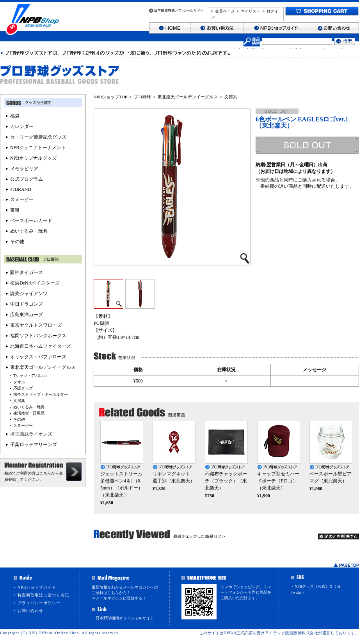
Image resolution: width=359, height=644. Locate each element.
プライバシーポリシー (39, 603)
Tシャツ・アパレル (30, 376)
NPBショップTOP (110, 97)
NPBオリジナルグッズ (33, 158)
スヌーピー (22, 199)
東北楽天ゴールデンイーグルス (188, 97)
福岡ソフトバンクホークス (38, 336)
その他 (17, 242)
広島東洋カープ (27, 315)
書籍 (15, 210)
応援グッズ (23, 388)
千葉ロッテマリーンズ (34, 445)
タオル (19, 382)
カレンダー (22, 126)
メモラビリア (24, 169)
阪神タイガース (27, 272)
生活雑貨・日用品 (29, 413)
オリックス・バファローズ (38, 357)
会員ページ (225, 11)
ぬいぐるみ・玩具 (29, 231)
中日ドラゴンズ (27, 304)
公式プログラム (27, 179)
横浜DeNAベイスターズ (35, 283)
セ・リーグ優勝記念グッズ (38, 137)
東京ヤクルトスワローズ (36, 325)
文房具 (231, 97)
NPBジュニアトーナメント (38, 148)
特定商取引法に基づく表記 (43, 595)
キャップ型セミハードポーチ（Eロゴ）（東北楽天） (278, 481)
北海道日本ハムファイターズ (41, 346)
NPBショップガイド (37, 587)
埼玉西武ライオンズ (31, 434)
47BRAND (21, 189)
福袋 (15, 116)
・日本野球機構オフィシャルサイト (123, 618)
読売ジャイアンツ (29, 294)
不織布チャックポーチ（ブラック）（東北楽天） (226, 481)
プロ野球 (142, 97)
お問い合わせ (30, 611)
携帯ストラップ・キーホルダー (41, 394)
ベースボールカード (31, 221)
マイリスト (251, 11)
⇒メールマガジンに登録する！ (119, 598)
